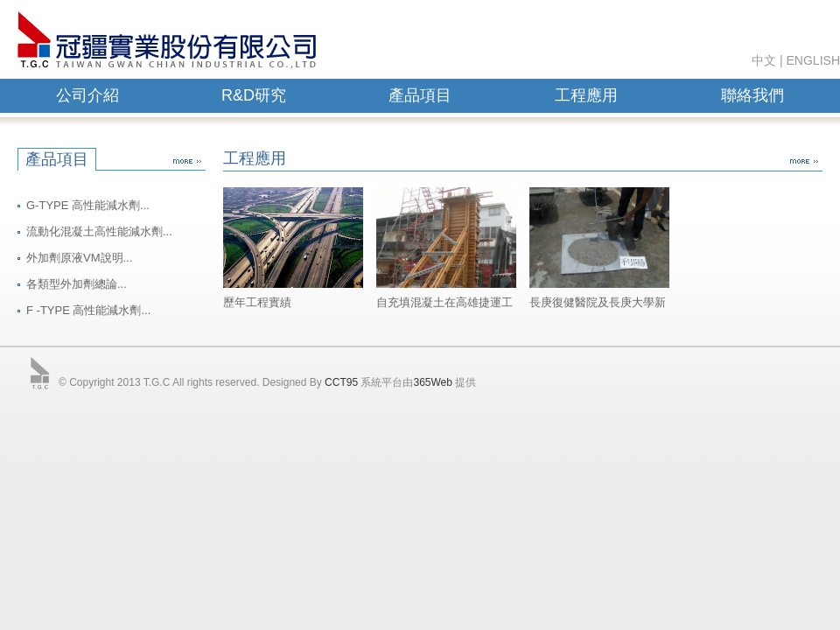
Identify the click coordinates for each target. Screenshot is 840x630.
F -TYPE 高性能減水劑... (88, 310)
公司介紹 (87, 95)
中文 (764, 60)
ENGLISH (813, 60)
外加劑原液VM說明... (79, 258)
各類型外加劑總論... (77, 284)
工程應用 (586, 95)
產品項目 (420, 95)
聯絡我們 (752, 95)
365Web (432, 382)
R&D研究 (254, 95)
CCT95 (341, 382)
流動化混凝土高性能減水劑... (99, 231)
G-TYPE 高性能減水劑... (88, 205)
